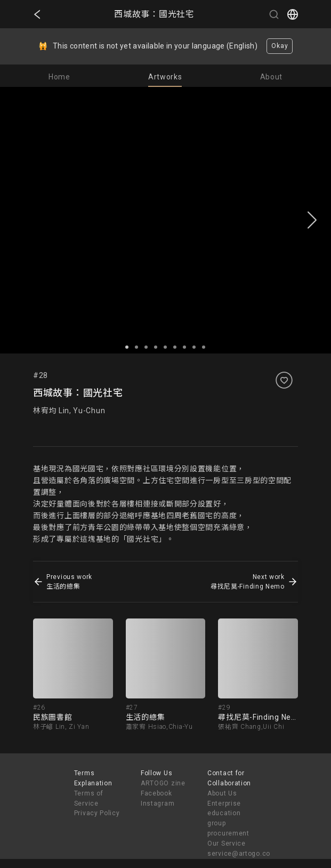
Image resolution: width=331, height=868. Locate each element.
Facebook (156, 793)
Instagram (158, 803)
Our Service (227, 843)
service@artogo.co (239, 854)
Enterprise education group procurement (228, 819)
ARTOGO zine (163, 783)
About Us (222, 793)
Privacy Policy (97, 813)
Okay (280, 46)
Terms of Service (89, 798)
